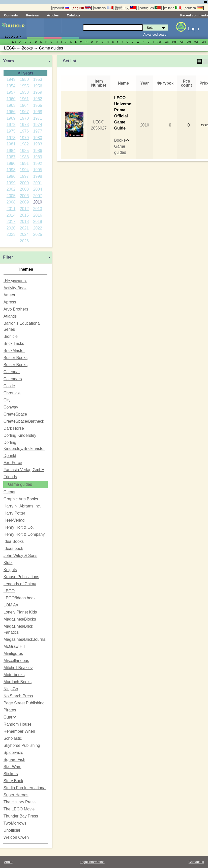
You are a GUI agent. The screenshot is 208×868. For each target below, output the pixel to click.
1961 (24, 99)
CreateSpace (15, 414)
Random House (18, 724)
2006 (24, 196)
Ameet (9, 295)
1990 (11, 163)
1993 (11, 170)
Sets (35, 29)
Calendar (12, 372)
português (150, 8)
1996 (11, 176)
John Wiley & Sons (20, 556)
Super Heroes (16, 795)
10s (14, 48)
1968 (38, 112)
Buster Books (16, 358)
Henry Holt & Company (24, 534)
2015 (24, 215)
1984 (11, 151)
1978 (11, 138)
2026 (24, 241)
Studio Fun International (25, 788)
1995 (38, 170)
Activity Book (15, 288)
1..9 (14, 42)
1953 (38, 79)
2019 (38, 222)
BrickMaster (14, 351)
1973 (24, 125)
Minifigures (53, 29)
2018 (24, 222)
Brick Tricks (14, 343)
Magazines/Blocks (20, 619)
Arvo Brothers (16, 309)
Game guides (20, 484)
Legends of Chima (20, 584)
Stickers (11, 774)
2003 (24, 189)
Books (120, 140)
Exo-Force (13, 463)
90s (196, 42)
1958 (24, 92)
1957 (11, 92)
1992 (38, 163)
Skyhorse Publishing (22, 745)
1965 (38, 105)
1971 (38, 118)
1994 (24, 170)
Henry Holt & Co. (19, 527)
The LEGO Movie (19, 809)
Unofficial (12, 830)
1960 (11, 99)
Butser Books (16, 365)
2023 (11, 234)
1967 (24, 112)
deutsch (194, 8)
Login (194, 29)
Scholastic (13, 738)
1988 (24, 157)
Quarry (10, 717)
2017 (11, 222)
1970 (24, 118)
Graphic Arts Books (21, 499)
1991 (24, 163)
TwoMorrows (15, 823)
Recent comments (194, 15)
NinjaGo (11, 689)
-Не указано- (15, 281)
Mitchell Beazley (18, 668)
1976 (24, 131)
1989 (38, 157)
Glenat (9, 492)
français (103, 8)
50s (167, 42)
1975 (11, 131)
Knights (10, 570)
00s (204, 42)
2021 (24, 228)
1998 (38, 176)
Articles (53, 15)
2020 (11, 228)
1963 (11, 105)
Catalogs (74, 15)
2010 (38, 202)
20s (21, 48)
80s (189, 42)
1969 (11, 118)
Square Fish (14, 760)
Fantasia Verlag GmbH (24, 470)
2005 (11, 196)
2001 (38, 183)
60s (174, 42)
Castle (9, 386)
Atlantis (10, 316)
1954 (11, 86)
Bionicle (11, 336)
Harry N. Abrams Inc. (22, 506)
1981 (11, 144)
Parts (70, 29)
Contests (11, 15)
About (8, 862)
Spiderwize (13, 752)
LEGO (9, 591)
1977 (38, 131)
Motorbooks (14, 675)
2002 (11, 189)
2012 (24, 209)
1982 (24, 144)
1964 (24, 105)
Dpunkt (10, 456)
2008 (11, 202)
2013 (38, 209)
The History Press (20, 802)
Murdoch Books (18, 682)
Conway (11, 407)
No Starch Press (18, 696)
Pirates (10, 710)
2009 (24, 202)
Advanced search (156, 34)
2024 (24, 234)
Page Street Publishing (24, 703)
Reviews (32, 15)
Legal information (92, 862)
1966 (11, 112)
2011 (11, 209)
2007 (38, 196)
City (7, 400)
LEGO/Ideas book (20, 598)
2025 (38, 234)
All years (25, 73)
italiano (173, 8)
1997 (24, 176)
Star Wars (12, 767)
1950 (24, 79)
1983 (38, 144)
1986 (38, 151)
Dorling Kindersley (20, 435)
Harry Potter (14, 513)
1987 (11, 157)
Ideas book (13, 548)
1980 (38, 138)
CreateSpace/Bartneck (24, 421)
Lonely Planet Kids (20, 612)
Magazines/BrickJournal (25, 639)
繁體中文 (126, 8)
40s (159, 42)
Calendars (13, 379)
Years (8, 61)
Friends (10, 477)
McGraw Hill (14, 646)
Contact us (196, 862)
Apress (10, 302)
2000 (24, 183)
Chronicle (12, 393)
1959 (38, 92)
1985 (24, 151)
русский (61, 8)
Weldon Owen (16, 837)
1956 (38, 86)
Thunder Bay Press (21, 816)
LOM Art (11, 605)
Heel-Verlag (14, 520)
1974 (38, 125)
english (82, 8)
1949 (11, 79)
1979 (24, 138)
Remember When (19, 731)
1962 (38, 99)
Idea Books (14, 541)
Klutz (8, 563)
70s (181, 42)
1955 (24, 86)
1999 (11, 183)
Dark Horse (14, 428)
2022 (38, 228)
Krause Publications (21, 577)
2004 (38, 189)
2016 (38, 215)
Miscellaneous (16, 661)
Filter (8, 257)
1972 (11, 125)
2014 (11, 215)
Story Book (13, 781)
